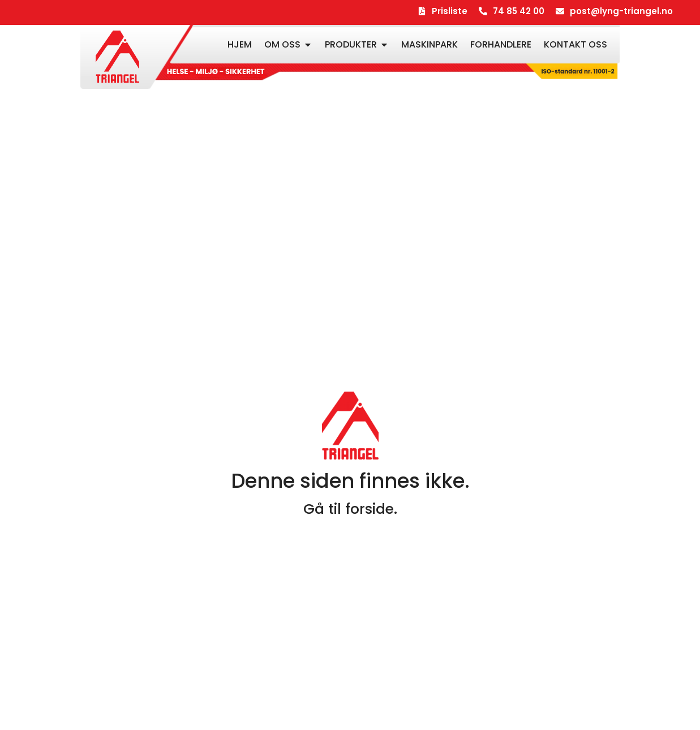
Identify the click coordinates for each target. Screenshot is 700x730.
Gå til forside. (350, 509)
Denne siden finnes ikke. (350, 481)
